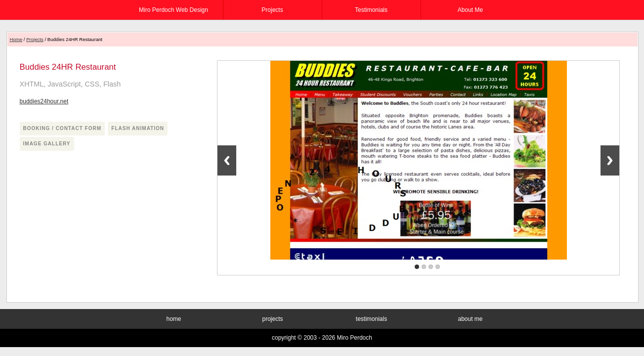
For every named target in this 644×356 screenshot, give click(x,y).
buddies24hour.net (44, 101)
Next (610, 160)
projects (272, 10)
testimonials (371, 10)
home (173, 319)
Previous (227, 160)
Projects (35, 39)
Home (16, 39)
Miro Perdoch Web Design (173, 10)
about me (470, 10)
